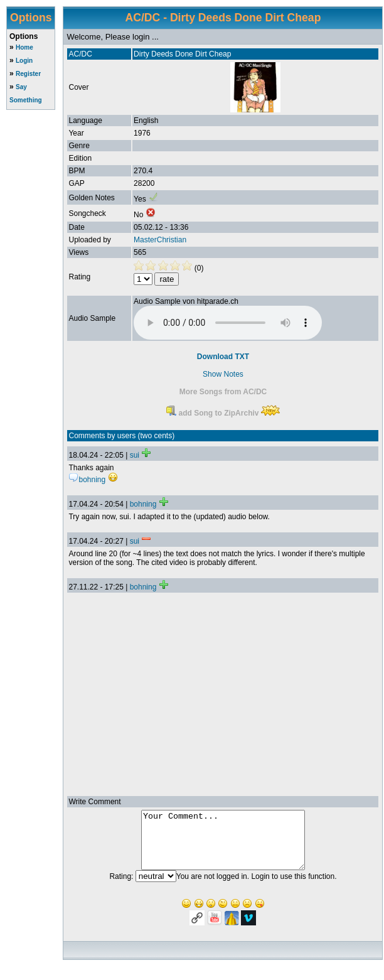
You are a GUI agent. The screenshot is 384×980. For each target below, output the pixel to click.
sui (135, 455)
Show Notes (223, 374)
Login (24, 61)
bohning (143, 504)
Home (24, 47)
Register (28, 74)
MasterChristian (160, 240)
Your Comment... (223, 846)
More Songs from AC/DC (223, 392)
